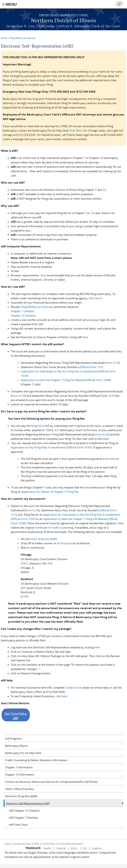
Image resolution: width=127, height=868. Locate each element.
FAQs (37, 844)
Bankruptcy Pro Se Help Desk (23, 753)
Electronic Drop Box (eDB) (21, 796)
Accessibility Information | (71, 844)
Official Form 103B (98, 380)
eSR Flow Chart (18, 825)
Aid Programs (14, 738)
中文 (85, 848)
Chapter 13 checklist (23, 315)
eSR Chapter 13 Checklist (24, 811)
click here (95, 298)
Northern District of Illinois (64, 21)
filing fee (36, 426)
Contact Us (72, 687)
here (85, 337)
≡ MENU (10, 4)
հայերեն (97, 848)
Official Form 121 (91, 367)
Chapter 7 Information (19, 767)
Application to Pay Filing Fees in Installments (38, 447)
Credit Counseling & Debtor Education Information (36, 760)
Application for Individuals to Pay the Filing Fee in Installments (59, 371)
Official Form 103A (79, 447)
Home (4, 38)
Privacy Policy (49, 844)
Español (47, 848)
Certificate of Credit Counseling (54, 528)
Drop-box (66, 543)
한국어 (74, 848)
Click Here (76, 130)
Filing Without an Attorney (22, 38)
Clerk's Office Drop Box (19, 789)
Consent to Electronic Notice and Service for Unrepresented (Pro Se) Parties (51, 782)
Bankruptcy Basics (16, 746)
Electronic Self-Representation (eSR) (28, 803)
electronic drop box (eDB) (41, 539)
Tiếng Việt (61, 848)
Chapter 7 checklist (23, 311)
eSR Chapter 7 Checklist (24, 818)
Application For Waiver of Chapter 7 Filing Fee (49, 492)
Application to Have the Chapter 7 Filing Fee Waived (53, 380)
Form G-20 (112, 363)
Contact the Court (22, 844)
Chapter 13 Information (20, 774)
